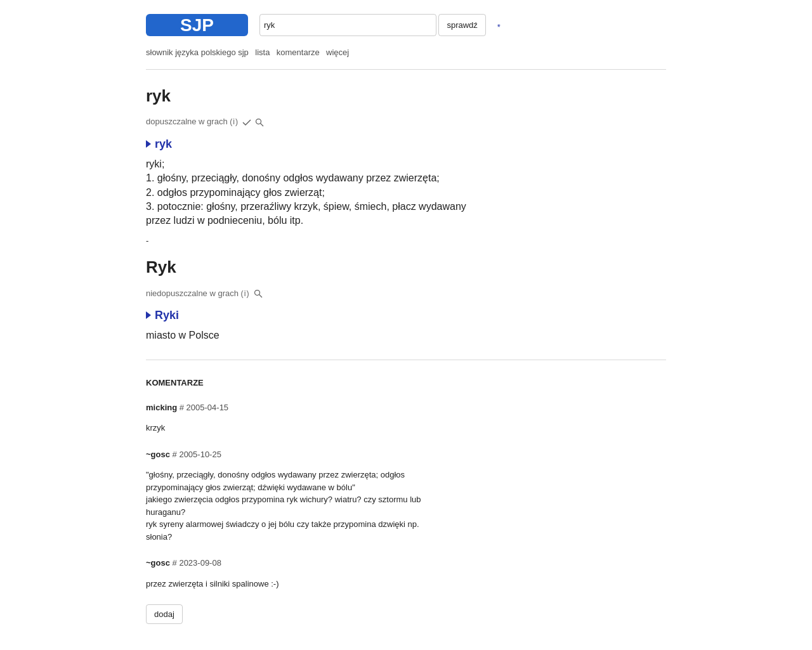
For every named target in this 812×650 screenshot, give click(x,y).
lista (262, 52)
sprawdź (462, 25)
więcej (337, 52)
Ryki (162, 315)
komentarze (298, 52)
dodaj (164, 614)
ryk (159, 144)
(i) (234, 122)
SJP (197, 25)
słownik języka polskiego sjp (197, 52)
